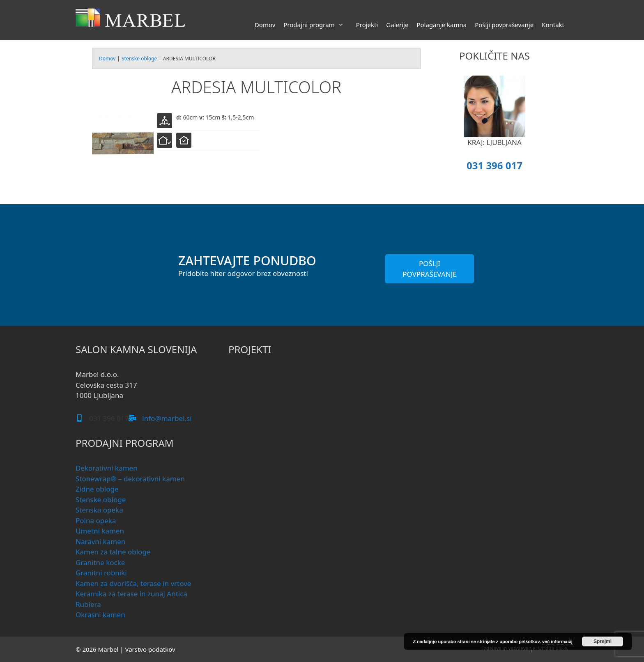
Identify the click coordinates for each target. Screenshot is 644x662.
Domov (265, 25)
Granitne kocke (100, 562)
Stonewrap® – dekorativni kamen (130, 479)
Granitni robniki (101, 573)
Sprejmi (603, 641)
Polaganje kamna (442, 25)
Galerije (397, 25)
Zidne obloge (97, 489)
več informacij (557, 641)
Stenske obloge (139, 59)
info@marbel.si (167, 418)
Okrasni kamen (100, 615)
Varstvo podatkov (150, 649)
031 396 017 (494, 165)
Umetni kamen (100, 531)
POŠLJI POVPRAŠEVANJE (430, 269)
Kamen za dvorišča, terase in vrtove (133, 583)
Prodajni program (317, 25)
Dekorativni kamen (107, 468)
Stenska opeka (99, 510)
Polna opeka (96, 521)
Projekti (367, 25)
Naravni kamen (100, 541)
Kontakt (553, 25)
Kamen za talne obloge (113, 552)
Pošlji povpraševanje (504, 25)
